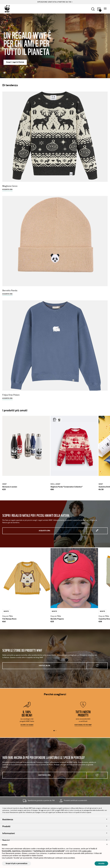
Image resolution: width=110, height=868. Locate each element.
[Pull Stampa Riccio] (26, 584)
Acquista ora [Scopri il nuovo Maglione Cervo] (7, 190)
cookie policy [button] (87, 851)
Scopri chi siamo (27, 725)
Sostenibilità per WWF (83, 725)
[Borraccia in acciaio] (26, 452)
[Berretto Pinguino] (74, 584)
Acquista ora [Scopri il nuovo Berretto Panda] (7, 294)
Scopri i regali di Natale (15, 62)
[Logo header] (13, 9)
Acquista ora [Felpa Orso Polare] (7, 398)
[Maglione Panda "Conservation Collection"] (74, 452)
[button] (107, 844)
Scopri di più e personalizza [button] (16, 863)
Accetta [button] (101, 863)
